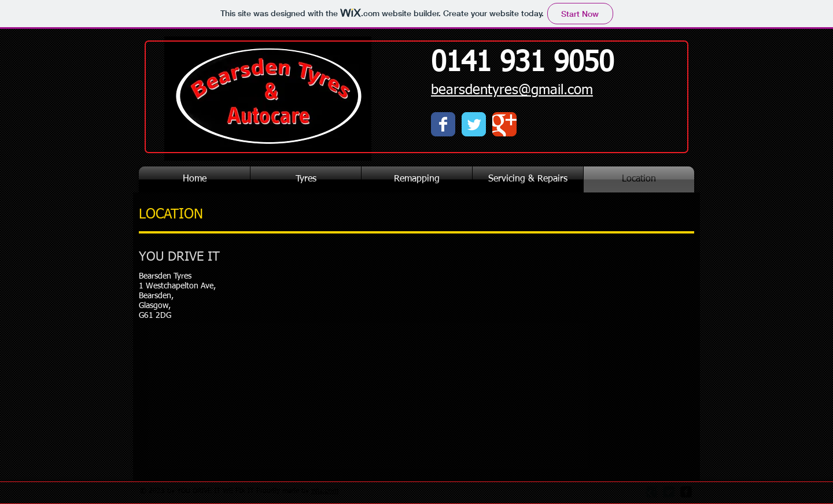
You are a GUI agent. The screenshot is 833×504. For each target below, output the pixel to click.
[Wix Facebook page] (443, 124)
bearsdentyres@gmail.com (512, 90)
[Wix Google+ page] (504, 124)
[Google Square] (651, 492)
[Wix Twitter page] (474, 124)
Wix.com (325, 491)
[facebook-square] (686, 492)
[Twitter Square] (669, 492)
